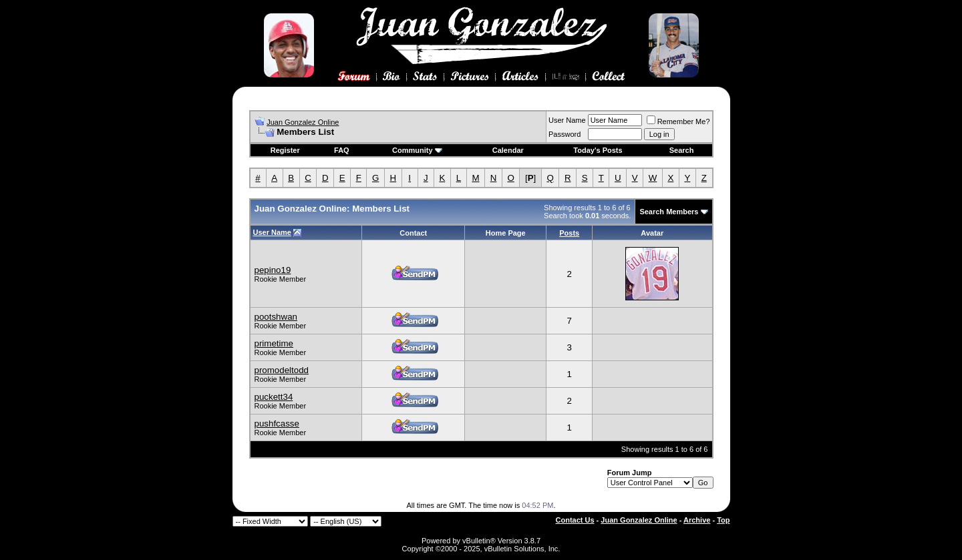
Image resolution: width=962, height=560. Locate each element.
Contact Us (575, 520)
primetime (274, 343)
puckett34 (274, 397)
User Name (567, 120)
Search (682, 150)
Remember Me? (678, 121)
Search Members (669, 212)
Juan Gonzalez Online (303, 122)
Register (285, 150)
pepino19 (273, 270)
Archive (697, 520)
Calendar (508, 150)
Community (417, 150)
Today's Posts (598, 150)
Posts (569, 233)
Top (723, 520)
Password (565, 134)
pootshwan (276, 317)
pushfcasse (277, 424)
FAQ (342, 150)
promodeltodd (282, 370)
